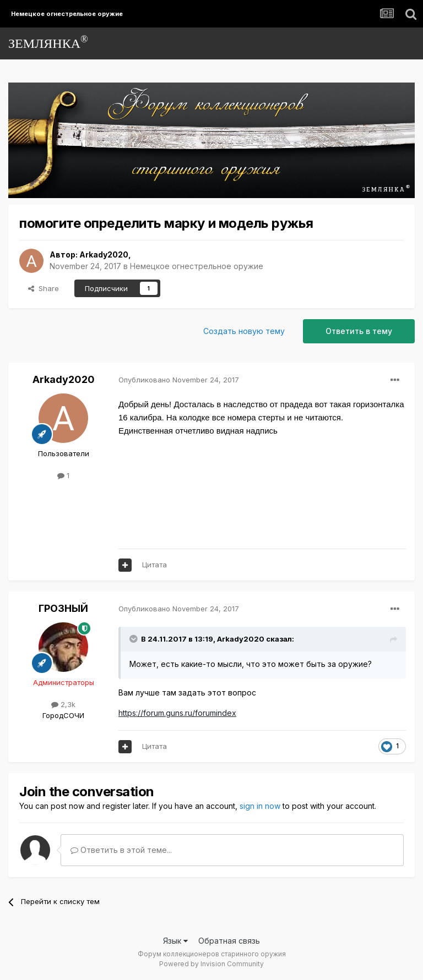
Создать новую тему (244, 331)
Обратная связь (229, 941)
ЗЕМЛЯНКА (48, 42)
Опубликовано (179, 380)
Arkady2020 (104, 254)
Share (44, 288)
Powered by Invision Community (211, 964)
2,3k (63, 704)
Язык (175, 941)
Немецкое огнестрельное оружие (197, 266)
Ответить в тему (359, 331)
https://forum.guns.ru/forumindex (177, 713)
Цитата (154, 565)
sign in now (260, 806)
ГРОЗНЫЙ (63, 608)
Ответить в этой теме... (121, 850)
